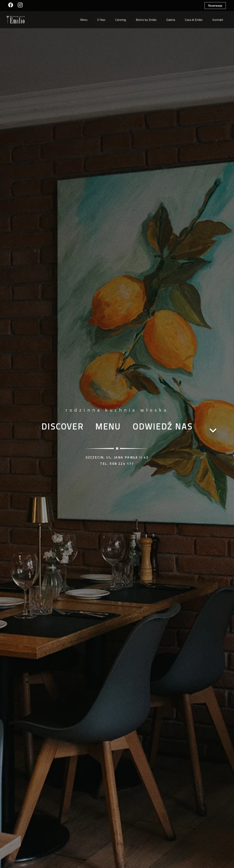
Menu (84, 20)
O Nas (101, 20)
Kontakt (218, 20)
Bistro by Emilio (146, 20)
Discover (62, 426)
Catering (121, 20)
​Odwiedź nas (163, 426)
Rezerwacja (215, 6)
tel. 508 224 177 (117, 464)
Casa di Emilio (194, 20)
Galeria (171, 20)
